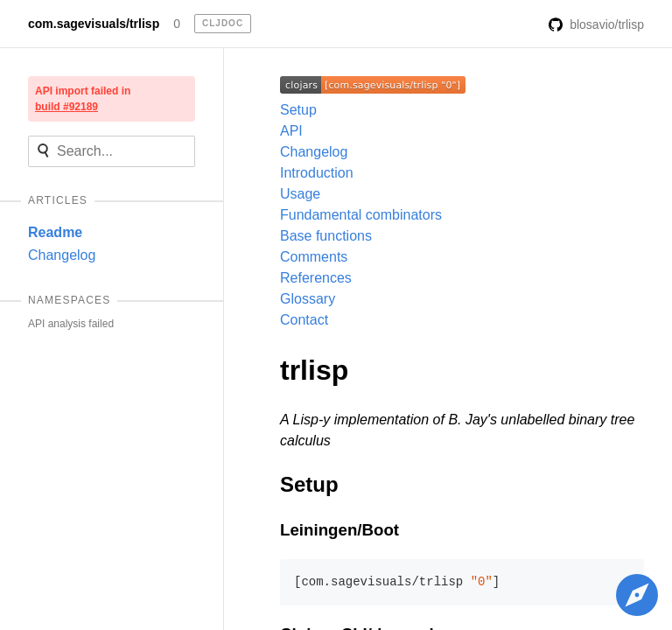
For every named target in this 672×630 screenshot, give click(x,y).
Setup (298, 110)
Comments (314, 257)
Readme (55, 232)
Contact (304, 320)
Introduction (317, 173)
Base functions (326, 236)
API (291, 131)
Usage (300, 194)
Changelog (62, 255)
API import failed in (83, 99)
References (316, 278)
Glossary (308, 299)
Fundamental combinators (361, 215)
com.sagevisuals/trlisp (94, 24)
